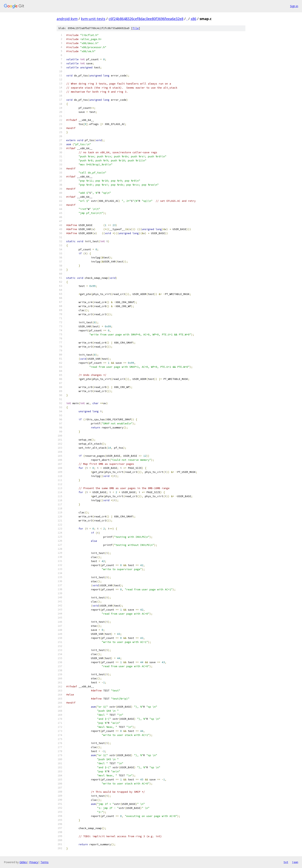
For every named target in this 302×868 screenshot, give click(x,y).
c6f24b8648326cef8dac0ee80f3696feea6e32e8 (146, 19)
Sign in (294, 6)
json (295, 862)
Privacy (34, 862)
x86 (193, 19)
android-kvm (67, 19)
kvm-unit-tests (93, 19)
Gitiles (23, 862)
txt (286, 862)
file (136, 28)
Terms (44, 862)
